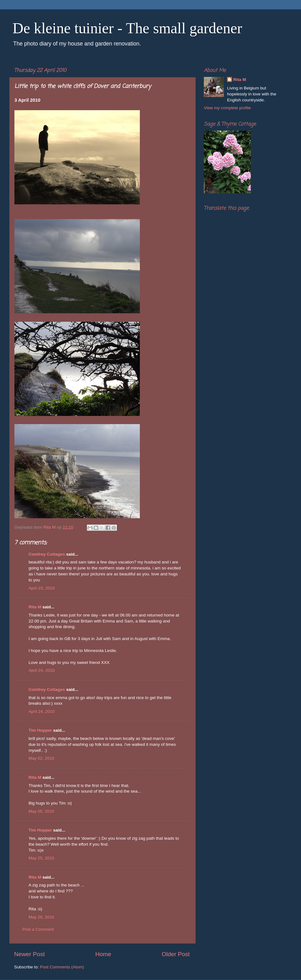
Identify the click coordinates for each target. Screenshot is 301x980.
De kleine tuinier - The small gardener (127, 28)
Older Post (176, 954)
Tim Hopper (40, 730)
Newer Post (29, 954)
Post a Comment (38, 929)
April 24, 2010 (42, 670)
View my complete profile (227, 108)
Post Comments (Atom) (62, 967)
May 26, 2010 (41, 917)
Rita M (35, 607)
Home (103, 954)
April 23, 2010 (42, 588)
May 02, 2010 (41, 758)
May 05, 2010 (41, 811)
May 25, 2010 (41, 858)
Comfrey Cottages (47, 554)
